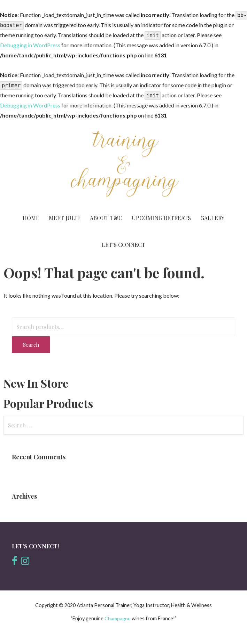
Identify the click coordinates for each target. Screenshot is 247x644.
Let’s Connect (123, 245)
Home (31, 218)
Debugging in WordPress (30, 45)
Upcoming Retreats (161, 218)
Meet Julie (65, 218)
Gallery (212, 218)
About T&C (106, 218)
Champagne (118, 618)
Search (31, 345)
